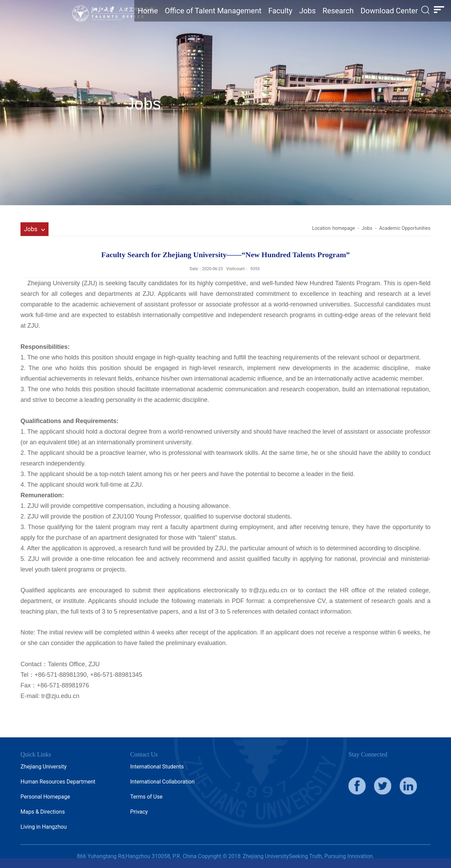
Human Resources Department (58, 782)
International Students (157, 767)
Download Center (389, 11)
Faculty (280, 11)
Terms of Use (146, 797)
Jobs (307, 11)
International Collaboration (162, 782)
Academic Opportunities (405, 228)
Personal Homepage (45, 797)
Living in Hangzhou (44, 827)
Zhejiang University (44, 767)
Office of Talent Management (213, 11)
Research (338, 11)
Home (148, 11)
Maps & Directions (43, 812)
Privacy (139, 812)
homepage (344, 228)
